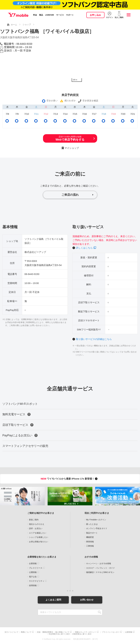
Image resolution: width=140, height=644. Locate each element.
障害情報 (90, 542)
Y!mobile (18, 15)
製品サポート (92, 533)
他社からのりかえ (37, 524)
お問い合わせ (87, 600)
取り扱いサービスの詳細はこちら (94, 339)
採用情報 (33, 586)
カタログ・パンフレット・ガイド (101, 568)
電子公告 (33, 577)
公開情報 (33, 572)
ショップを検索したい (39, 537)
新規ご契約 (34, 520)
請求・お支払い (36, 528)
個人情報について (62, 632)
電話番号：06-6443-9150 (18, 44)
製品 (41, 15)
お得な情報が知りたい (39, 542)
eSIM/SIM (50, 15)
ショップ (27, 24)
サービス (60, 15)
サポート (70, 15)
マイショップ (72, 148)
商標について (26, 632)
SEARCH (100, 612)
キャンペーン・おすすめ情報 (99, 564)
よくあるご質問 (53, 600)
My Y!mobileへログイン (96, 520)
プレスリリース (36, 568)
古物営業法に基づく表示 (82, 634)
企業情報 (33, 564)
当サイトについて (11, 632)
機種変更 (90, 537)
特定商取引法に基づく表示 (59, 634)
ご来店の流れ (70, 195)
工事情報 (90, 546)
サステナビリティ (37, 581)
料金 (35, 15)
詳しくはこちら (84, 248)
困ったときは (92, 524)
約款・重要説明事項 (45, 632)
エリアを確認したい (38, 533)
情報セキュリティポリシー (86, 632)
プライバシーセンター (111, 632)
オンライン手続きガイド (97, 528)
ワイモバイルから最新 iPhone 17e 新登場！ (70, 479)
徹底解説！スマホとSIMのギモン (100, 572)
